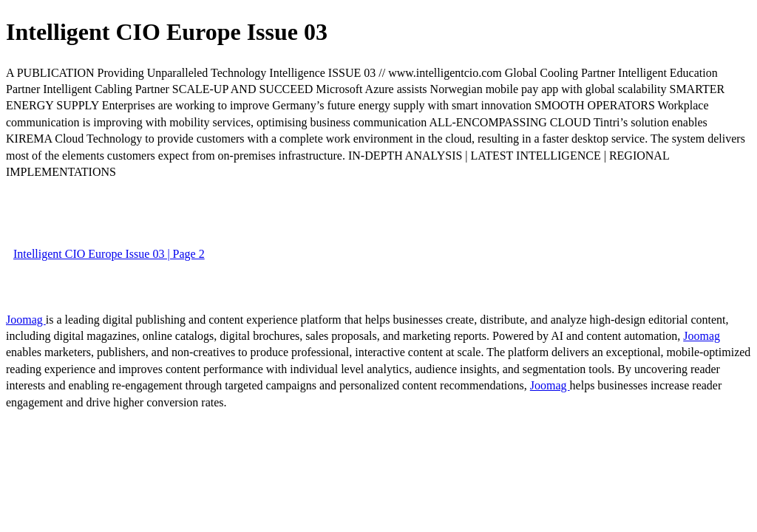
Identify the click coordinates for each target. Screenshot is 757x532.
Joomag (26, 320)
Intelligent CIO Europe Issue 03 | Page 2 (109, 254)
